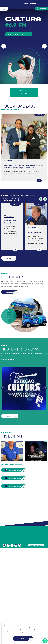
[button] (41, 9)
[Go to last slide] (4, 46)
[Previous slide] (3, 484)
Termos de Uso (38, 632)
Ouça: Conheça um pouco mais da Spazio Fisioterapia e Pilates (22, 257)
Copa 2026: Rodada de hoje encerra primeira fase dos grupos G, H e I (21, 167)
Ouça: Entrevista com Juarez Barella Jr (17, 329)
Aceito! (27, 639)
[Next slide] (44, 46)
